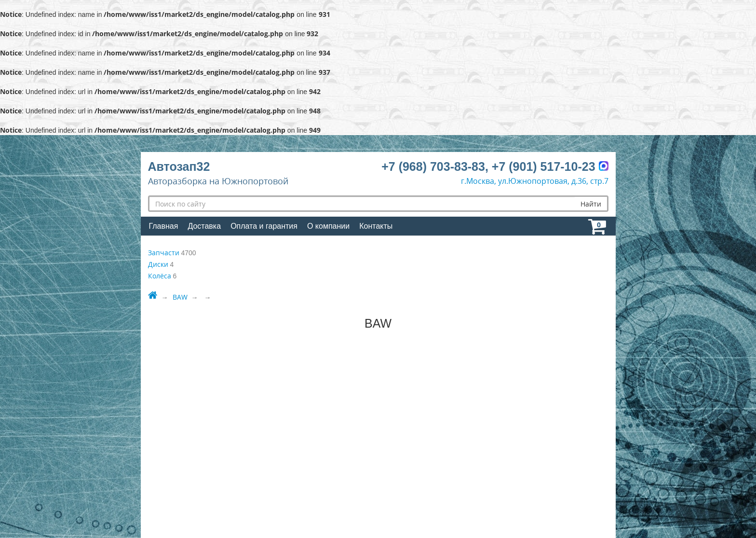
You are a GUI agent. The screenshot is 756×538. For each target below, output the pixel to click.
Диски (158, 264)
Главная (164, 226)
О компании (328, 226)
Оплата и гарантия (264, 226)
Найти (591, 204)
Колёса (160, 276)
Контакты (376, 226)
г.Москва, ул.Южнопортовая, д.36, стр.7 (535, 181)
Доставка (204, 226)
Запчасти (164, 253)
